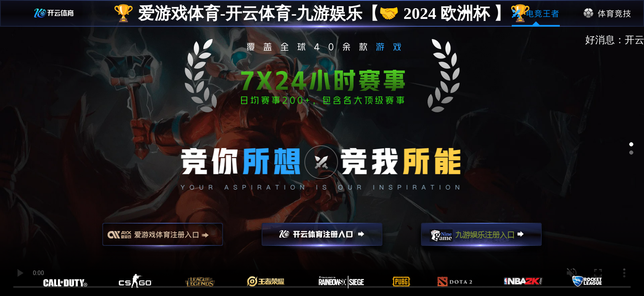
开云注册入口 (322, 238)
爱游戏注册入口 (163, 238)
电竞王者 (536, 14)
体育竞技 (608, 14)
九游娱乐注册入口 (481, 238)
